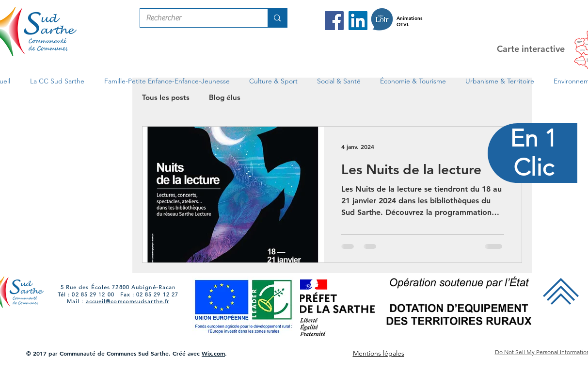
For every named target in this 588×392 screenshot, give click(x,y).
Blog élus (225, 97)
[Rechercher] (197, 18)
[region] (533, 196)
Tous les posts (166, 97)
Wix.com (213, 353)
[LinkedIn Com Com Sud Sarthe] (358, 21)
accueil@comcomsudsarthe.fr (128, 301)
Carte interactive (531, 49)
